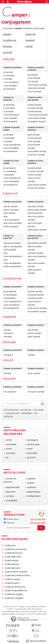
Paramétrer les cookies (29, 612)
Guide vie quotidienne (16, 590)
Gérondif (7, 52)
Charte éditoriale (32, 607)
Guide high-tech (13, 557)
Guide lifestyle (12, 564)
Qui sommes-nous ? (11, 607)
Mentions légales (9, 614)
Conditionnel (9, 40)
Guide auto (10, 545)
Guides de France (13, 553)
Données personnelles (11, 612)
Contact (10, 609)
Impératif (30, 40)
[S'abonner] (24, 528)
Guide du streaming (15, 587)
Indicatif (7, 34)
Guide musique (12, 579)
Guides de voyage (14, 594)
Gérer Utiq (42, 612)
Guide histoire (12, 560)
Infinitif (29, 46)
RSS (29, 609)
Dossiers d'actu (11, 519)
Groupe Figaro (21, 614)
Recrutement (37, 609)
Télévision (9, 523)
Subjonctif (30, 34)
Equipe (22, 607)
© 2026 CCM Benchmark (37, 614)
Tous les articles (20, 609)
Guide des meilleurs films (17, 575)
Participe (7, 46)
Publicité (43, 607)
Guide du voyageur (14, 598)
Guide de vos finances (16, 549)
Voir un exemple (38, 519)
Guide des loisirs (13, 568)
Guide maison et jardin (16, 572)
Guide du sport (12, 583)
